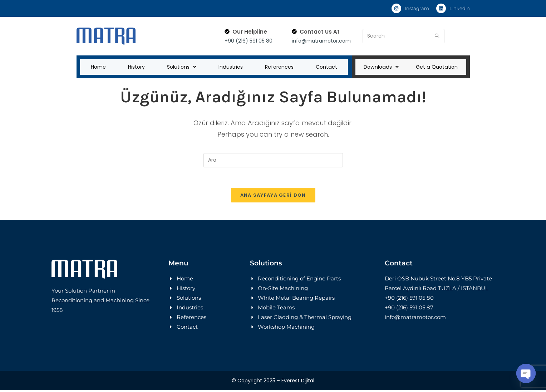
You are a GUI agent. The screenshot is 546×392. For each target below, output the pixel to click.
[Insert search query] (273, 161)
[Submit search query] (437, 36)
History (136, 67)
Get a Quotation (436, 67)
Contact (326, 67)
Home (98, 67)
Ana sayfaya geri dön (273, 197)
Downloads (381, 67)
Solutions (181, 67)
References (279, 67)
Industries (230, 67)
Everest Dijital (298, 382)
